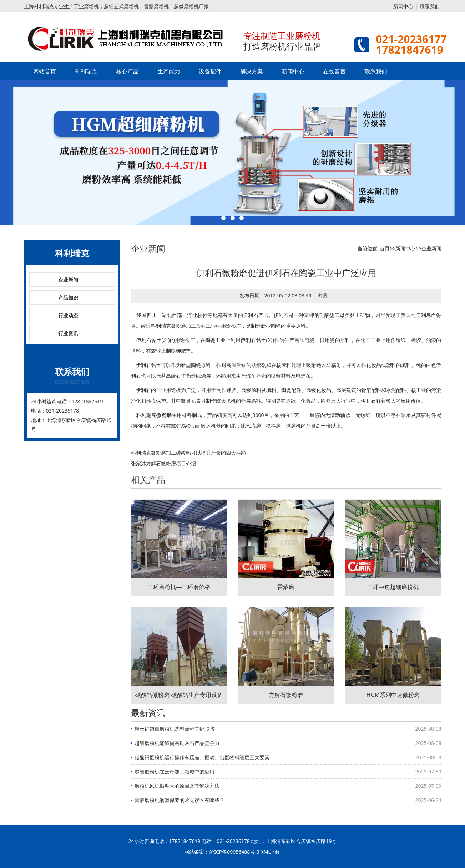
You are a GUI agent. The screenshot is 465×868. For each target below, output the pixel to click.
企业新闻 (68, 280)
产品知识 (68, 298)
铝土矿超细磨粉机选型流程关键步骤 (175, 729)
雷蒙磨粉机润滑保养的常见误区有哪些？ (180, 800)
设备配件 (210, 71)
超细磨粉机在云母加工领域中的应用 (175, 772)
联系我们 (430, 6)
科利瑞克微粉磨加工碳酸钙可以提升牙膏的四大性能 (188, 453)
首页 (385, 248)
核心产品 (127, 71)
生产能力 (169, 71)
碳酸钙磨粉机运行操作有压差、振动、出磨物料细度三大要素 (202, 757)
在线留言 (334, 71)
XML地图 (271, 852)
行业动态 (68, 315)
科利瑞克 (86, 71)
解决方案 (252, 71)
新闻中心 (403, 6)
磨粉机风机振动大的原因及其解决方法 (177, 786)
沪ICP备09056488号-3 (234, 852)
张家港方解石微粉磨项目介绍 (163, 463)
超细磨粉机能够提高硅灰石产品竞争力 (177, 743)
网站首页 (45, 71)
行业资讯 (68, 333)
